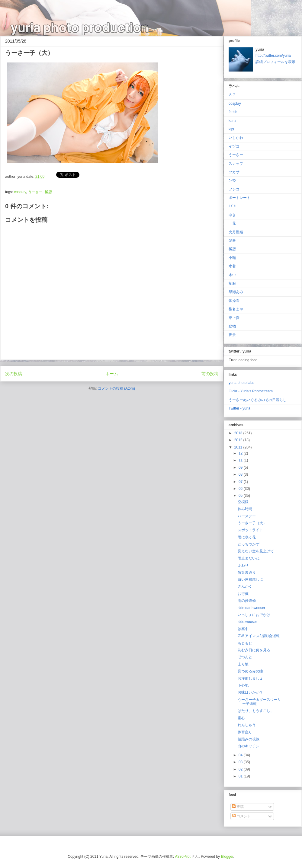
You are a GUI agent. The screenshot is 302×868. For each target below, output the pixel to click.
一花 (232, 223)
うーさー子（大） (252, 523)
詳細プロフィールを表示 (275, 62)
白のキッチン (249, 746)
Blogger (227, 857)
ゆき (232, 215)
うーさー (35, 192)
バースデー (247, 516)
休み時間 (245, 509)
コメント (241, 816)
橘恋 (48, 192)
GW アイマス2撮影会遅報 (259, 636)
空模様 (243, 502)
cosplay (20, 192)
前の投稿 (210, 374)
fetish (233, 112)
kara (232, 121)
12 (241, 453)
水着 (232, 266)
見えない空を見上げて (256, 551)
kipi (231, 129)
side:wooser (247, 622)
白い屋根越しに (250, 579)
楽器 (232, 241)
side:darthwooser (251, 608)
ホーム (112, 374)
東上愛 (234, 318)
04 (241, 755)
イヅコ (234, 146)
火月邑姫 (236, 232)
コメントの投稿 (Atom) (116, 388)
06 (241, 489)
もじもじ (245, 643)
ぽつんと (245, 657)
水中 (232, 275)
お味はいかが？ (250, 692)
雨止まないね (249, 558)
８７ (232, 95)
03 (241, 762)
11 (241, 460)
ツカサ (234, 172)
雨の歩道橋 (247, 601)
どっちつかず (249, 544)
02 (241, 769)
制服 (232, 283)
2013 (239, 433)
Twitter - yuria (239, 408)
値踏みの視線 (249, 739)
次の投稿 (14, 374)
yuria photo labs (241, 383)
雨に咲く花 (247, 537)
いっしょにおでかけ (254, 615)
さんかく (245, 586)
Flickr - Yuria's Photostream (251, 391)
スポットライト (250, 530)
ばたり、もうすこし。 (256, 711)
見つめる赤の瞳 (250, 671)
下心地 (243, 685)
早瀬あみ (236, 292)
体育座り (245, 732)
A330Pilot (183, 857)
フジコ (234, 189)
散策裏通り (247, 573)
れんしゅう (247, 725)
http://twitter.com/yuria (273, 56)
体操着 (234, 301)
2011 (239, 447)
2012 (239, 440)
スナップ (236, 164)
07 (241, 482)
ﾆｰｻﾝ (232, 180)
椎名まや (236, 309)
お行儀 (243, 594)
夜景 (232, 335)
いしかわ (236, 138)
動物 (232, 326)
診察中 (243, 629)
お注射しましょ (250, 678)
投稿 (238, 807)
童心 (241, 718)
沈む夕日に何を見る (254, 650)
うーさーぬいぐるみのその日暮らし (258, 400)
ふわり (243, 565)
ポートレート (239, 198)
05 (241, 496)
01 (241, 776)
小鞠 (232, 258)
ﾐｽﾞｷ (232, 206)
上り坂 (243, 664)
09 (241, 468)
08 (241, 474)
